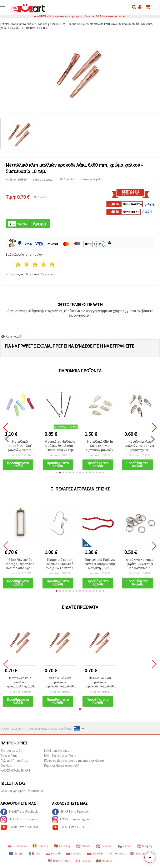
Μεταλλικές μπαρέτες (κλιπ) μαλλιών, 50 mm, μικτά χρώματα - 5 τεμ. (20, 446)
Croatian (104, 847)
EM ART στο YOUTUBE (19, 828)
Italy (35, 855)
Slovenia (95, 855)
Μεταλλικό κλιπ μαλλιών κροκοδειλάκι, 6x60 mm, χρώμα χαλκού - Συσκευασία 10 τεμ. (20, 683)
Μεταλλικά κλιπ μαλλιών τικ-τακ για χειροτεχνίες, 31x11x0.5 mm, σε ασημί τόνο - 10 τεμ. (140, 446)
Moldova (104, 862)
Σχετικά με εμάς (11, 752)
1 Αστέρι (18, 265)
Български (17, 847)
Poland (53, 855)
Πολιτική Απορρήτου (14, 762)
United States (59, 862)
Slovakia (74, 855)
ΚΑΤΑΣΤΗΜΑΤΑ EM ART (15, 772)
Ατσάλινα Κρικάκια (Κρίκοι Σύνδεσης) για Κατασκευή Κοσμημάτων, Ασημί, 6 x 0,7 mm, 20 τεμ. (140, 565)
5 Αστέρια (52, 265)
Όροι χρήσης (9, 757)
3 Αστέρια (35, 265)
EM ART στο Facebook (19, 813)
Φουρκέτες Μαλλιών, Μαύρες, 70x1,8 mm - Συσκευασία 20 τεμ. (60, 446)
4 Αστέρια (44, 265)
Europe (16, 855)
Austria (83, 847)
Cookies (6, 767)
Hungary (145, 847)
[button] (57, 473)
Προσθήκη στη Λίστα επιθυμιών (81, 179)
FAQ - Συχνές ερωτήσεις (60, 757)
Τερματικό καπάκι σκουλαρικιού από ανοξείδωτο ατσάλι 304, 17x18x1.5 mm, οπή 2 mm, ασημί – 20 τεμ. (60, 565)
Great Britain (141, 855)
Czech (124, 847)
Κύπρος (117, 855)
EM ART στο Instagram (19, 821)
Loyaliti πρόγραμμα (57, 752)
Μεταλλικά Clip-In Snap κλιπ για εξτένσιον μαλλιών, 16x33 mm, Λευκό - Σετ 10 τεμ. (100, 446)
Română (40, 847)
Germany (62, 847)
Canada (83, 862)
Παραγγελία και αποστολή (62, 767)
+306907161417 (114, 16)
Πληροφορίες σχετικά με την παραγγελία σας (74, 762)
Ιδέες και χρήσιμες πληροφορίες (22, 792)
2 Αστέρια (27, 265)
